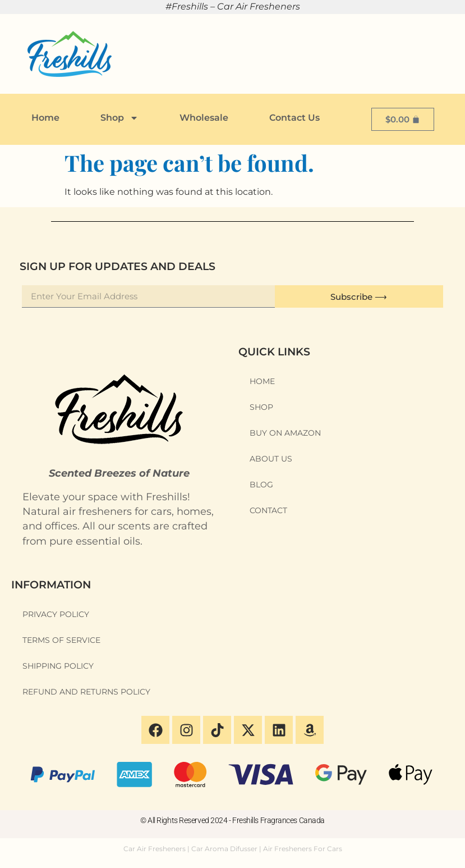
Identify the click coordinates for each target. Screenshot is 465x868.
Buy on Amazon (285, 433)
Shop (119, 118)
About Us (271, 459)
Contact (268, 510)
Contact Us (294, 118)
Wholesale (204, 118)
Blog (261, 485)
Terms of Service (61, 640)
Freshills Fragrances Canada (278, 820)
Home (45, 118)
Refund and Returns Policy (86, 692)
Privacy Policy (56, 614)
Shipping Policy (58, 666)
